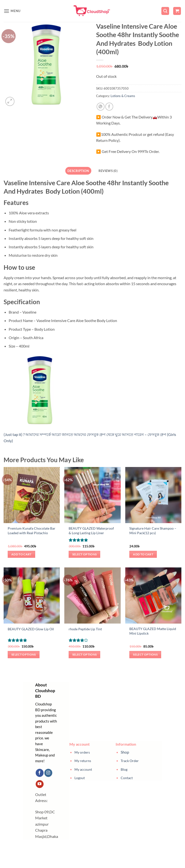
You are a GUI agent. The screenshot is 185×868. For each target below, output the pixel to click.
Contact (127, 778)
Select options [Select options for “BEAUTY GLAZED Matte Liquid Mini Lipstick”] (145, 654)
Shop (125, 752)
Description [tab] (78, 171)
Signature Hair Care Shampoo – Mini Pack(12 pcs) (153, 531)
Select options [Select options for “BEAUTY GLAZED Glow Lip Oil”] (24, 654)
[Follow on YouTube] (40, 784)
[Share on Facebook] (109, 107)
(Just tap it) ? (14, 434)
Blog (124, 769)
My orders (82, 752)
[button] (12, 11)
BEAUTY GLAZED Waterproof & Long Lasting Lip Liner (91, 531)
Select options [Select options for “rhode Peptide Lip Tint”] (85, 654)
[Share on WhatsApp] (101, 107)
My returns (83, 761)
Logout (80, 778)
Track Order (130, 761)
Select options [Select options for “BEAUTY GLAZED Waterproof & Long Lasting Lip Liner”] (85, 554)
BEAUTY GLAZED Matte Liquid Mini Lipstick (153, 631)
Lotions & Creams (123, 96)
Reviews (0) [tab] (108, 171)
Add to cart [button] (21, 554)
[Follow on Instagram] (48, 773)
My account (83, 769)
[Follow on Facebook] (40, 773)
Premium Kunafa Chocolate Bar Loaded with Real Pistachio (32, 531)
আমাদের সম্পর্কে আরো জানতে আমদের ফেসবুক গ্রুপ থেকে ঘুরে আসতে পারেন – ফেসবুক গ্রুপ (96, 434)
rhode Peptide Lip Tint (85, 629)
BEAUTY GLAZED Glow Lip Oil (31, 629)
